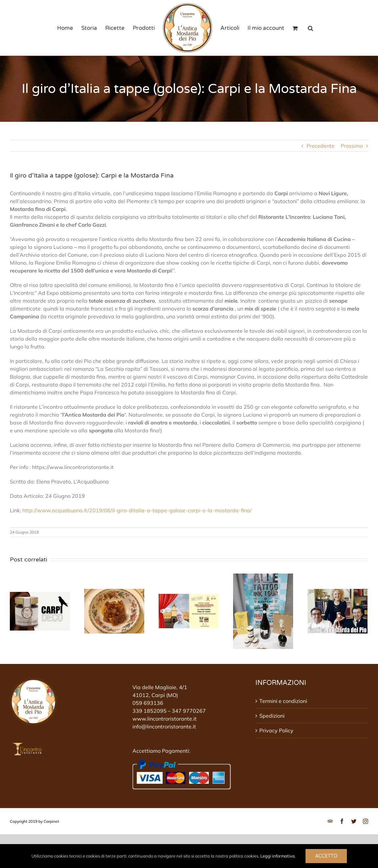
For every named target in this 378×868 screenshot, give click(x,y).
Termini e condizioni (283, 701)
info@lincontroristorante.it (164, 726)
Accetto (326, 856)
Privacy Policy (276, 730)
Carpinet (51, 821)
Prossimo (352, 146)
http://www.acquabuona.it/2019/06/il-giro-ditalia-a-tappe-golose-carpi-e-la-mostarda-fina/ (137, 510)
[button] (310, 28)
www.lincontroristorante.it (165, 719)
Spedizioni (272, 716)
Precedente (320, 146)
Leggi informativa (278, 856)
